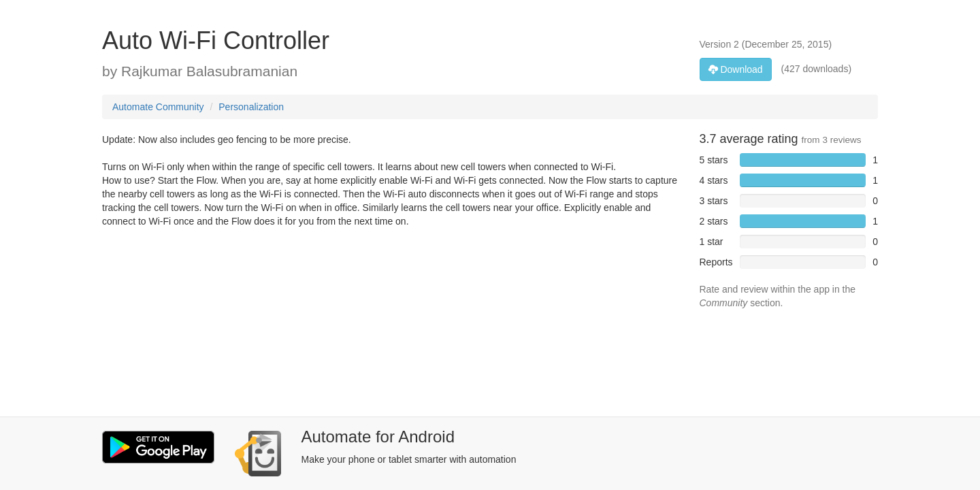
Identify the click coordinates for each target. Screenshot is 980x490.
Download (736, 69)
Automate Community (158, 107)
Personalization (251, 107)
